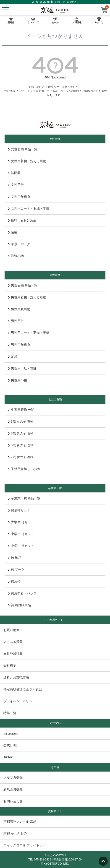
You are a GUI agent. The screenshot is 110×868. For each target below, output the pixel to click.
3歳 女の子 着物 (21, 421)
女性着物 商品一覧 (23, 149)
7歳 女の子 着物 (21, 457)
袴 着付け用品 (19, 605)
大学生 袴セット (21, 522)
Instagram (10, 733)
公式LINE (10, 745)
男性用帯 (16, 321)
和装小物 (16, 256)
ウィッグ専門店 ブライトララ (25, 845)
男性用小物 (17, 380)
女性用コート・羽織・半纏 (29, 208)
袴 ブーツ (16, 569)
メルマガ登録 (13, 777)
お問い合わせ (13, 801)
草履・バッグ (19, 244)
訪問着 (14, 173)
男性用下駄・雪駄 (22, 368)
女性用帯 (16, 185)
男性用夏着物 (19, 309)
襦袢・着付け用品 (22, 220)
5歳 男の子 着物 (21, 445)
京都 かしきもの (15, 833)
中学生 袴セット (21, 534)
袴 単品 (15, 558)
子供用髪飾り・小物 (24, 469)
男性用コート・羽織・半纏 (29, 333)
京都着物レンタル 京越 (20, 821)
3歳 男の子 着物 (21, 433)
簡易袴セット (19, 510)
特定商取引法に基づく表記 (23, 689)
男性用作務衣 (19, 345)
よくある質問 (13, 642)
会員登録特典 (13, 654)
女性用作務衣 (19, 197)
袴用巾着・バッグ (22, 593)
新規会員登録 (13, 789)
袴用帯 (14, 581)
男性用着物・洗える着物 (27, 297)
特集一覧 (10, 713)
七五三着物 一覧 (21, 410)
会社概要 (10, 665)
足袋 (13, 232)
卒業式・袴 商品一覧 (24, 498)
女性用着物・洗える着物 (27, 161)
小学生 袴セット (21, 546)
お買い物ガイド (15, 630)
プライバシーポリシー (19, 701)
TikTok (8, 757)
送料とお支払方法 (16, 677)
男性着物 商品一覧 (23, 285)
